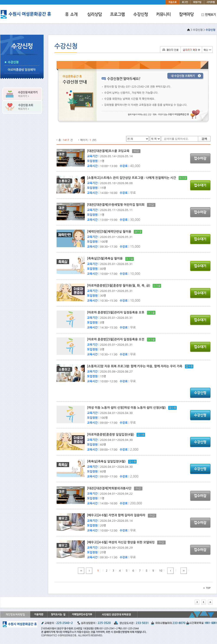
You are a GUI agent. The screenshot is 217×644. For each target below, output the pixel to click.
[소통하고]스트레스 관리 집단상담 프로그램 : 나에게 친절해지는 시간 (133, 178)
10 (161, 571)
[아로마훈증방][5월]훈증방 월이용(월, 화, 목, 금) (120, 286)
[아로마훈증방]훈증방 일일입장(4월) (112, 435)
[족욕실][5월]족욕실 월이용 (106, 258)
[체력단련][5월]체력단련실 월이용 (111, 232)
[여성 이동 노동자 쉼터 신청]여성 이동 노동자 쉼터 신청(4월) (128, 408)
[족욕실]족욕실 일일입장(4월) (108, 461)
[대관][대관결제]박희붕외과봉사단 (111, 488)
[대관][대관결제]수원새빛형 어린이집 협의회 (117, 205)
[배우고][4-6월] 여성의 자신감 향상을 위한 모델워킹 (122, 542)
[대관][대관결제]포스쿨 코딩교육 (110, 151)
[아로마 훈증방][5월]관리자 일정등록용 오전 (117, 339)
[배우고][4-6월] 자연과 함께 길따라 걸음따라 (117, 515)
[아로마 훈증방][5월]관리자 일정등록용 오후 (117, 312)
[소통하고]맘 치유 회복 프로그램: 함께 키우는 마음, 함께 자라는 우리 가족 (136, 366)
